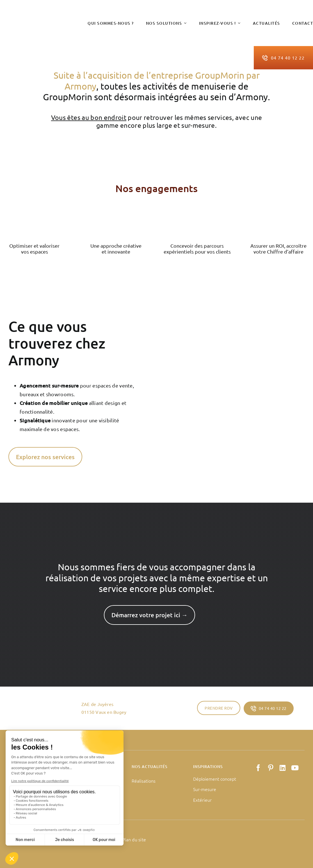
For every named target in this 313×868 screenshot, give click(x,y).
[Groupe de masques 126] (278, 213)
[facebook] (258, 768)
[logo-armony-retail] (41, 20)
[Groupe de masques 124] (116, 213)
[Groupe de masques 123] (35, 213)
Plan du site (134, 839)
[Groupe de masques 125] (197, 213)
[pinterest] (271, 768)
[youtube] (295, 768)
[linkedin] (283, 768)
